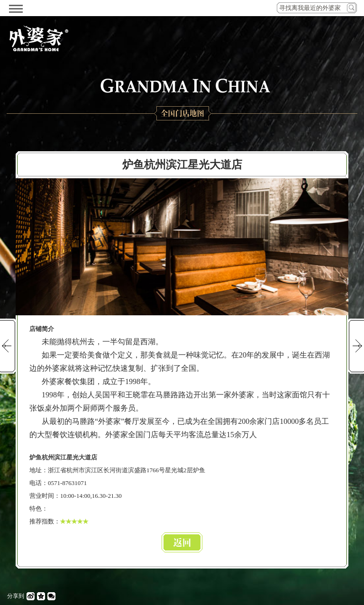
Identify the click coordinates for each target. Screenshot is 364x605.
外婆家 (39, 38)
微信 (51, 596)
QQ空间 (41, 596)
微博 (31, 596)
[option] (182, 247)
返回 (182, 542)
